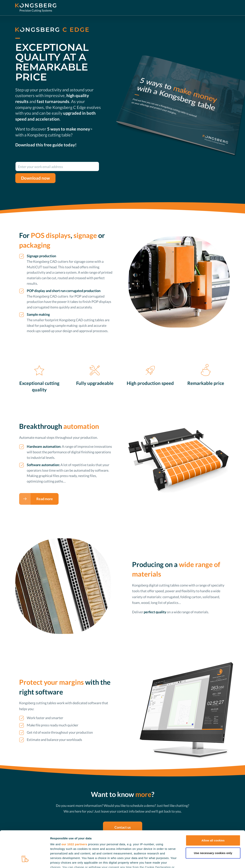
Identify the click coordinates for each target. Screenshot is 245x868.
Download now (35, 178)
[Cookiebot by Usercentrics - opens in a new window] (25, 861)
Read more (45, 499)
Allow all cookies (213, 810)
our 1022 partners (74, 813)
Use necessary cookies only (213, 822)
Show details (201, 860)
